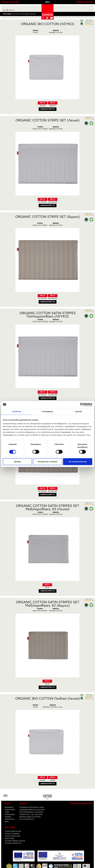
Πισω (5, 796)
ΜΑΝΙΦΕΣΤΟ (9, 808)
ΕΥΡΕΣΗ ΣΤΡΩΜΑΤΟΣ (85, 2)
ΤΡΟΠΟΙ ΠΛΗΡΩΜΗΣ (12, 834)
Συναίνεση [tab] (16, 411)
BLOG (7, 822)
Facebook (43, 18)
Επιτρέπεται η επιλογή (47, 462)
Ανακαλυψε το (47, 109)
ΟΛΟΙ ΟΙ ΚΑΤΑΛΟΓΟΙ (27, 819)
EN (4, 10)
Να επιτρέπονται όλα (78, 462)
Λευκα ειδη (7, 14)
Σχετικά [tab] (78, 411)
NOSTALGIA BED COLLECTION (30, 817)
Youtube (52, 18)
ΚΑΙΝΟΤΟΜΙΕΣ (10, 810)
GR (7, 10)
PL (14, 10)
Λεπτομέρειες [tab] (48, 411)
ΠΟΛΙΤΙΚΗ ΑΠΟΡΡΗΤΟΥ (13, 843)
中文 (11, 10)
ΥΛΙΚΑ (7, 812)
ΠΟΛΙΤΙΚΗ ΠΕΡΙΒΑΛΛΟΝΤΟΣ (15, 841)
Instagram (47, 18)
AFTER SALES (10, 819)
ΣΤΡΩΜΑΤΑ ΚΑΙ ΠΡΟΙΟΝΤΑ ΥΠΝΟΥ (32, 808)
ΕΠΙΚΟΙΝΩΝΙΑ (10, 815)
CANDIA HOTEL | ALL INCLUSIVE (31, 815)
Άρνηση (17, 462)
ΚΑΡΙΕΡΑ (8, 817)
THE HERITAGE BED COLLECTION (31, 812)
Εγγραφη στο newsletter (81, 804)
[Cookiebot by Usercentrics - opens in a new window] (82, 405)
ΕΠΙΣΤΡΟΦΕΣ (10, 839)
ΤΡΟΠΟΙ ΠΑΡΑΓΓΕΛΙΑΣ (13, 832)
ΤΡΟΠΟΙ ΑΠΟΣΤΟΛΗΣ (13, 836)
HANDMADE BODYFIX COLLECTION (32, 810)
